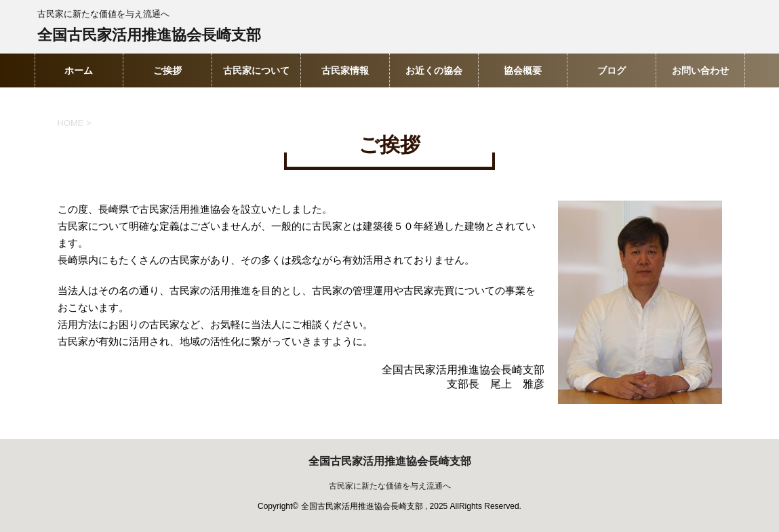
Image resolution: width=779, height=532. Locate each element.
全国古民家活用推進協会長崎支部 (149, 36)
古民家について (256, 70)
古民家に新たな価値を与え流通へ (390, 486)
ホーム (79, 70)
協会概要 (523, 70)
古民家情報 (345, 70)
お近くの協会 (434, 70)
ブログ (612, 70)
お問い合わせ (700, 70)
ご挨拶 (167, 70)
